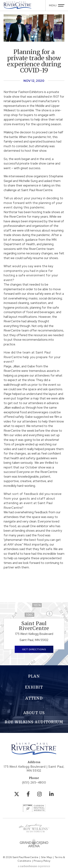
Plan (34, 676)
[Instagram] (40, 794)
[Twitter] (17, 794)
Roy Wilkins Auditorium (34, 722)
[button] (32, 37)
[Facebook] (28, 794)
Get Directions (34, 649)
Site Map (46, 857)
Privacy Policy (42, 861)
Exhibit (34, 687)
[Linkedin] (52, 794)
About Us (34, 713)
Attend (34, 698)
